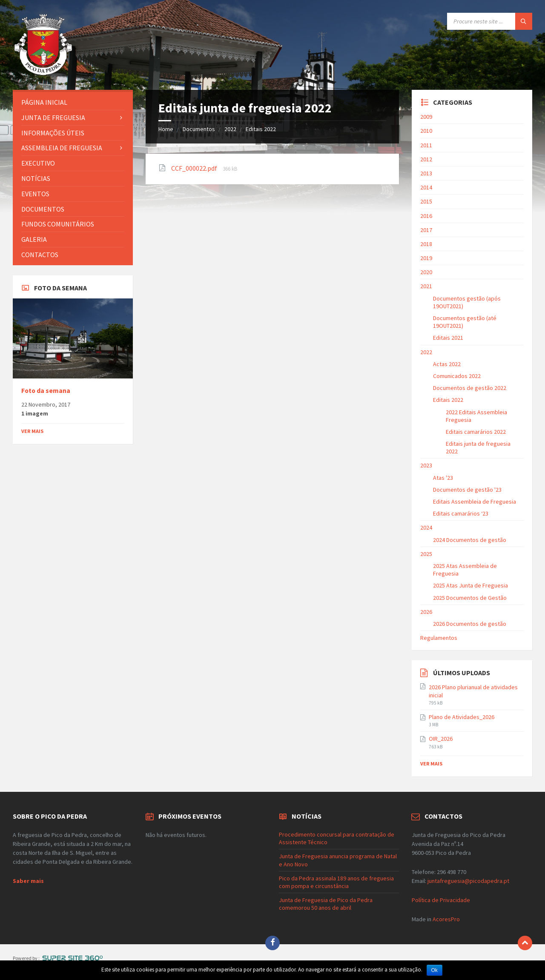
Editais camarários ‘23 (461, 513)
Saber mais (28, 881)
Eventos (35, 194)
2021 (426, 286)
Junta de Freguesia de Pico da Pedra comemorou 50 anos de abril (326, 904)
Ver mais (32, 431)
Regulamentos (439, 638)
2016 (426, 216)
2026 (426, 612)
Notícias (36, 178)
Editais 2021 (448, 338)
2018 (426, 244)
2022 (230, 129)
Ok (435, 970)
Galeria (34, 239)
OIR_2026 (441, 739)
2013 (426, 173)
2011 (426, 145)
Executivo (38, 163)
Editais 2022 (261, 129)
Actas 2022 (447, 364)
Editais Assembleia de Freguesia (475, 501)
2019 (426, 258)
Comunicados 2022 (457, 376)
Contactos (40, 255)
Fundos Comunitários (58, 224)
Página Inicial (44, 102)
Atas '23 (443, 478)
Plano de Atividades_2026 (462, 717)
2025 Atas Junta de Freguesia (470, 585)
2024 (426, 527)
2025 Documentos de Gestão (470, 598)
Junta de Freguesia (53, 117)
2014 (426, 187)
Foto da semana (46, 391)
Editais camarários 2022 (476, 432)
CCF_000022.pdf (195, 168)
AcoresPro (446, 919)
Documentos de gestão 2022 (470, 388)
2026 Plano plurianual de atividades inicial (473, 691)
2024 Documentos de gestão (470, 540)
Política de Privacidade (441, 900)
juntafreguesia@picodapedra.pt (468, 881)
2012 (426, 159)
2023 (426, 465)
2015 (426, 201)
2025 (426, 554)
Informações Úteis (53, 133)
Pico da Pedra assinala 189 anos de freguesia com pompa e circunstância (336, 882)
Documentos (199, 129)
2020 (426, 272)
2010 (426, 131)
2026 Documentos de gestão (470, 624)
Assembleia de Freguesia (62, 148)
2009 (426, 117)
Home (166, 129)
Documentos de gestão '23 (467, 490)
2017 (426, 230)
